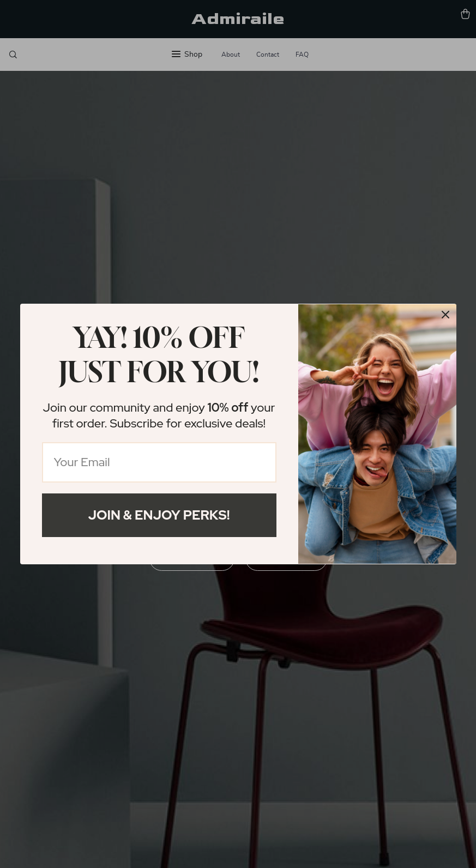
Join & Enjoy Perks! (159, 515)
